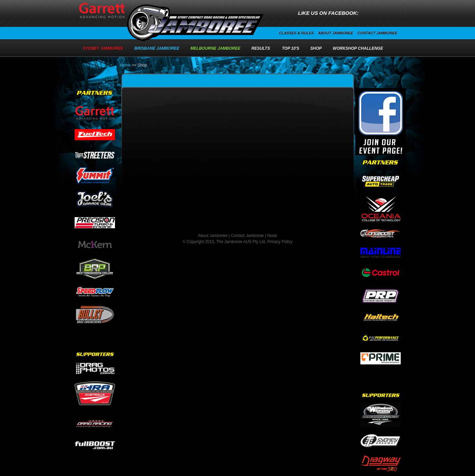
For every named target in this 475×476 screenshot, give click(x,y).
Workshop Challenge (358, 48)
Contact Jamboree (377, 33)
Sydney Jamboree (103, 48)
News (272, 236)
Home (125, 65)
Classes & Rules (296, 33)
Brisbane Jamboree (157, 48)
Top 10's (291, 48)
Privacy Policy (280, 242)
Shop (316, 48)
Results (261, 48)
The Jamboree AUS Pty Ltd (241, 242)
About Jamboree (336, 33)
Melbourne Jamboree (216, 48)
